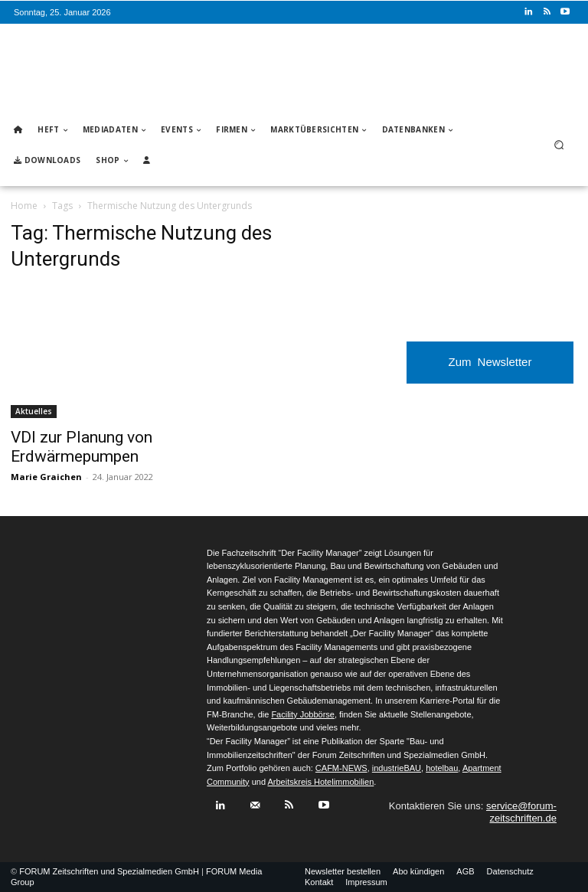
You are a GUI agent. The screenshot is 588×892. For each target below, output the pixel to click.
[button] (559, 145)
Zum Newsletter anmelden (490, 369)
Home (24, 206)
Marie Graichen (46, 477)
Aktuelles (34, 411)
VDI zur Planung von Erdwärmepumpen (82, 447)
